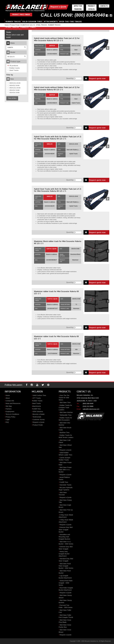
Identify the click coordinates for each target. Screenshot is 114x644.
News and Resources (13, 403)
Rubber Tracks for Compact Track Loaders (65, 408)
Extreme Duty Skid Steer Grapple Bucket (66, 530)
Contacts (104, 6)
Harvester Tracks (65, 485)
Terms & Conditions (12, 414)
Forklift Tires (28, 27)
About (8, 398)
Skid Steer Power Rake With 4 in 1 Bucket (65, 470)
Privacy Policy (10, 417)
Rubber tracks (14, 68)
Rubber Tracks (13, 22)
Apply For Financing (78, 8)
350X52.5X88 (13, 90)
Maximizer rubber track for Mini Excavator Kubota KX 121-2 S (56, 292)
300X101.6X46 (14, 83)
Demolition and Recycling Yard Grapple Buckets (64, 537)
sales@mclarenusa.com (91, 409)
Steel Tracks (12, 27)
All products (13, 66)
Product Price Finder (21, 15)
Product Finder (15, 25)
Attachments (51, 22)
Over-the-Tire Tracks (70, 22)
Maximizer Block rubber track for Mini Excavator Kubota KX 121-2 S (58, 242)
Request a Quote (58, 7)
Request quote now (95, 78)
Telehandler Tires (66, 415)
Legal (7, 420)
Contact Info (10, 401)
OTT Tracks (37, 398)
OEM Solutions (38, 412)
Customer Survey (39, 420)
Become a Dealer (39, 414)
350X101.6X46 (14, 88)
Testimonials (37, 417)
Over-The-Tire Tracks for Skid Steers (64, 398)
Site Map (9, 406)
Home (7, 25)
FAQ (7, 422)
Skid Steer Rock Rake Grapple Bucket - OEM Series (66, 566)
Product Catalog (91, 8)
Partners (9, 409)
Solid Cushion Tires (32, 22)
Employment (10, 412)
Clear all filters (12, 98)
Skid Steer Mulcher (66, 412)
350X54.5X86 (13, 93)
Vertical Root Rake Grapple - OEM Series (66, 583)
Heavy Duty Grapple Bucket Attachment (64, 554)
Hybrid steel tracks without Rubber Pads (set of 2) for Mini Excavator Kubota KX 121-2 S (57, 39)
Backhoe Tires (65, 433)
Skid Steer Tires (65, 403)
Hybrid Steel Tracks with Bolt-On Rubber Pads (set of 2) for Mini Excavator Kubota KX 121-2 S (58, 138)
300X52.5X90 (13, 85)
